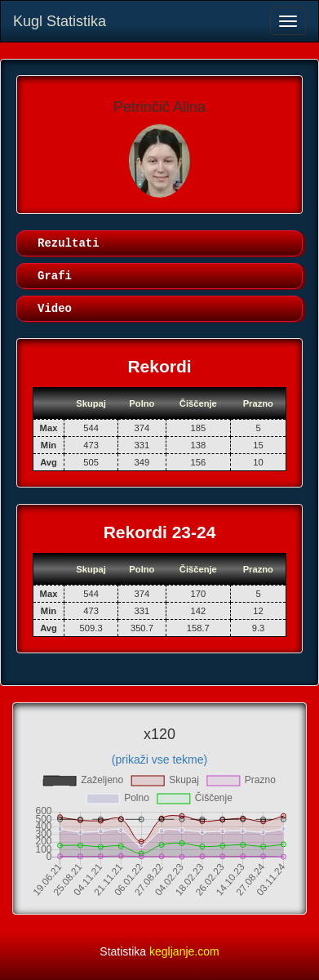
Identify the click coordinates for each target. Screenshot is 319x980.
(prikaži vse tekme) (159, 759)
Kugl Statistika (60, 21)
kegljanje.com (184, 951)
